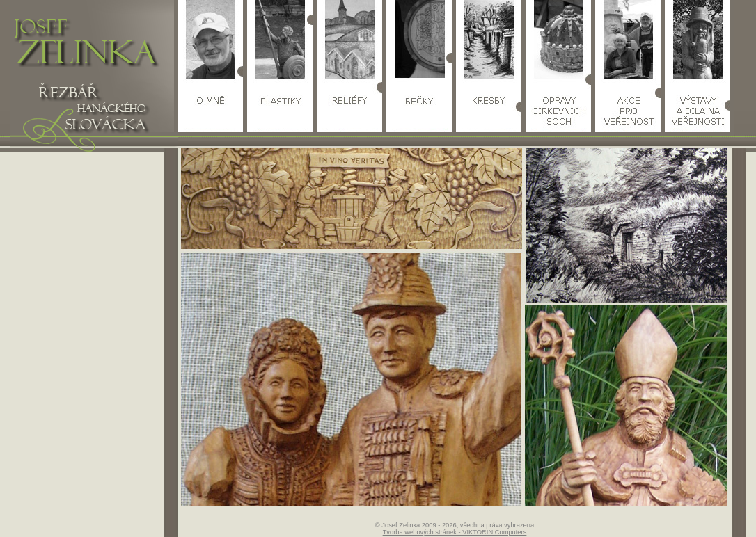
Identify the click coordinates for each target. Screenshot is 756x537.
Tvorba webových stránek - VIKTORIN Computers (455, 532)
